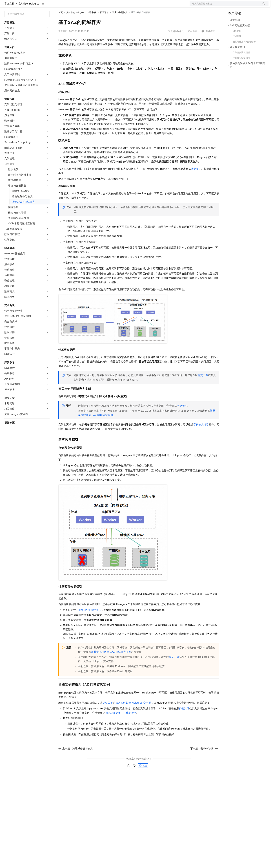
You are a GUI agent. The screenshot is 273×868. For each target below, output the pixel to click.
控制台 (241, 6)
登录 (263, 6)
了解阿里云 (119, 6)
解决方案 (58, 6)
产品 (47, 6)
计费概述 (196, 180)
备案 (232, 6)
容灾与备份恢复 (120, 24)
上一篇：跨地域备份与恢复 (76, 760)
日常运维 (104, 24)
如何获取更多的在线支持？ (121, 724)
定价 (78, 6)
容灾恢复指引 (201, 436)
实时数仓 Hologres (29, 15)
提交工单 (203, 387)
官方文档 (9, 15)
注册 (249, 6)
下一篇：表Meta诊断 (204, 760)
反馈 (143, 777)
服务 (106, 6)
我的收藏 (210, 43)
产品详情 (192, 43)
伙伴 (98, 6)
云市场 (88, 6)
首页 (61, 24)
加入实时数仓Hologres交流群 (133, 714)
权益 (69, 6)
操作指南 (92, 24)
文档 (225, 6)
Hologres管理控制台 (89, 622)
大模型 (37, 6)
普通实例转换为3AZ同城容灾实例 (111, 663)
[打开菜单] (6, 6)
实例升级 (184, 720)
